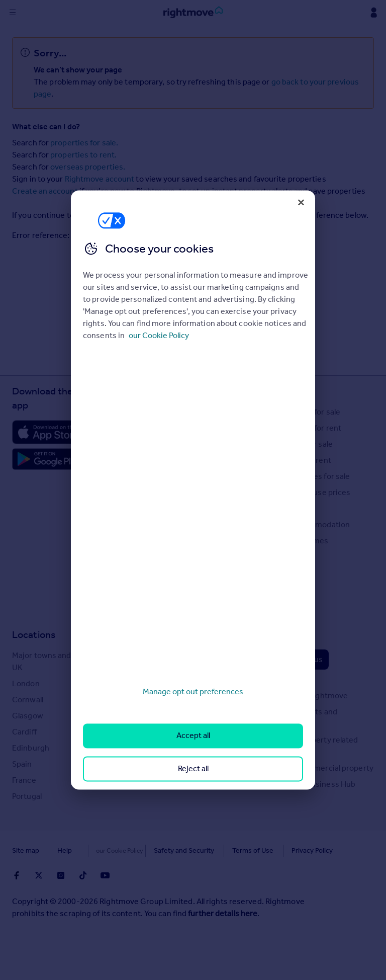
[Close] (301, 202)
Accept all (193, 736)
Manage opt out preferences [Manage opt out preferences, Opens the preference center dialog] (193, 691)
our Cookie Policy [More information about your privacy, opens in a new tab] (159, 335)
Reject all (193, 768)
